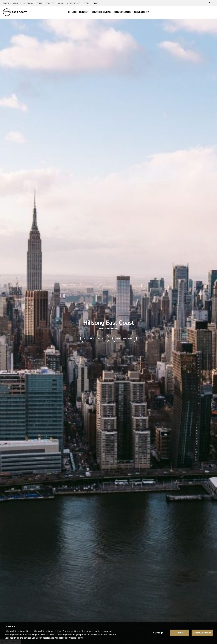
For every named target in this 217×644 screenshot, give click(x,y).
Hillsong (28, 3)
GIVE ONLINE (125, 338)
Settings (159, 633)
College (50, 3)
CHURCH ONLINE (101, 12)
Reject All (180, 633)
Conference (74, 3)
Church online (95, 338)
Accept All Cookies (202, 633)
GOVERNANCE (123, 12)
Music (61, 3)
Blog (96, 3)
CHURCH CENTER (78, 12)
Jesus (39, 3)
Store (87, 3)
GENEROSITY (141, 12)
